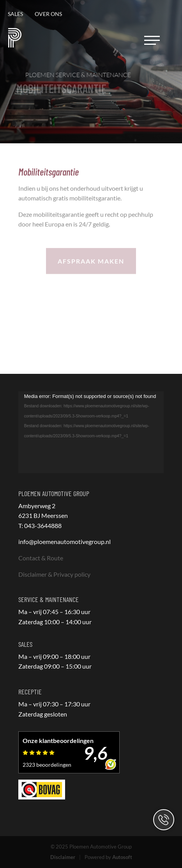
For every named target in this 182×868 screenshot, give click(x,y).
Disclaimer (63, 857)
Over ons (48, 14)
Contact (164, 820)
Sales (15, 14)
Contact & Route (41, 558)
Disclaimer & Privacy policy (54, 574)
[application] (91, 432)
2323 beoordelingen (47, 765)
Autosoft (122, 857)
